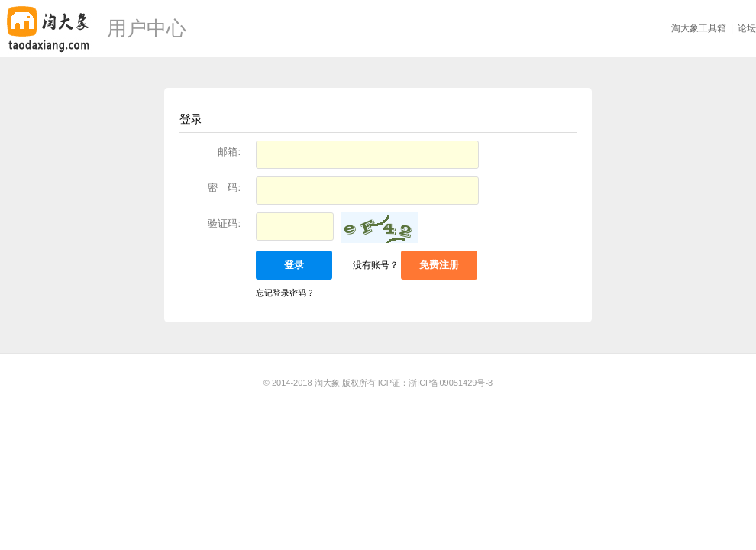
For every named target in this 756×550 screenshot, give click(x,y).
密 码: (224, 188)
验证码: (224, 223)
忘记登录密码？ (285, 293)
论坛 (747, 28)
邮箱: (229, 152)
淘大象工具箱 (699, 28)
